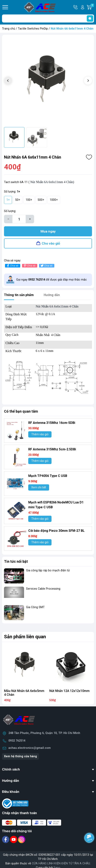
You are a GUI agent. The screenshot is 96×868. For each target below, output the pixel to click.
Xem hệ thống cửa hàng (20, 756)
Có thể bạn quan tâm (21, 411)
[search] (90, 18)
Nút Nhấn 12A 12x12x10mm (69, 691)
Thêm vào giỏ (40, 434)
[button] (88, 81)
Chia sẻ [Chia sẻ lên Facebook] (12, 266)
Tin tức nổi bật (16, 561)
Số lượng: (10, 211)
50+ (18, 200)
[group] (48, 81)
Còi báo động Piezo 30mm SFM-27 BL (56, 531)
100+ (29, 200)
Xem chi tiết (39, 487)
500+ (41, 200)
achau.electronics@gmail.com (30, 748)
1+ (8, 200)
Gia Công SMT (35, 607)
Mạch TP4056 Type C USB (48, 476)
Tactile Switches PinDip (33, 29)
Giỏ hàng (92, 7)
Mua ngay (48, 231)
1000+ (54, 200)
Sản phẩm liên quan (25, 637)
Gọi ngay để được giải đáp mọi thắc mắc (52, 280)
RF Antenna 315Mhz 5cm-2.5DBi (52, 449)
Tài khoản (83, 7)
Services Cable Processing (43, 589)
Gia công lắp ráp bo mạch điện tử (48, 570)
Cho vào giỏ (51, 243)
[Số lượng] (19, 219)
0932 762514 (17, 741)
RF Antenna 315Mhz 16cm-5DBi (52, 423)
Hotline (76, 7)
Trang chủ (9, 29)
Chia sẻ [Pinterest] (29, 266)
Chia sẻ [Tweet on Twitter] (46, 266)
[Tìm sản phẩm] (48, 18)
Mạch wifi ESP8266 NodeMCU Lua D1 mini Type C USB (56, 505)
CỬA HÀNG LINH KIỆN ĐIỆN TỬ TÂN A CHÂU (61, 863)
